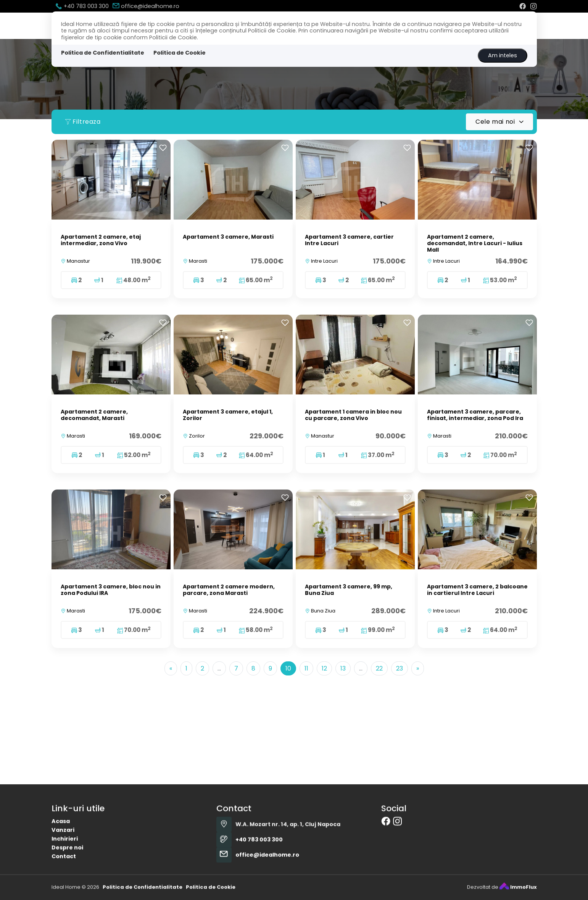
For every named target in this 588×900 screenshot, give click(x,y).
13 (343, 668)
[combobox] (499, 122)
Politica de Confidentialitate (103, 53)
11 (306, 668)
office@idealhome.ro (146, 6)
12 (324, 668)
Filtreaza (83, 122)
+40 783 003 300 (82, 6)
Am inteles (503, 55)
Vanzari (63, 888)
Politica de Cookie (180, 53)
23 (400, 668)
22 (379, 668)
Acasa (61, 879)
